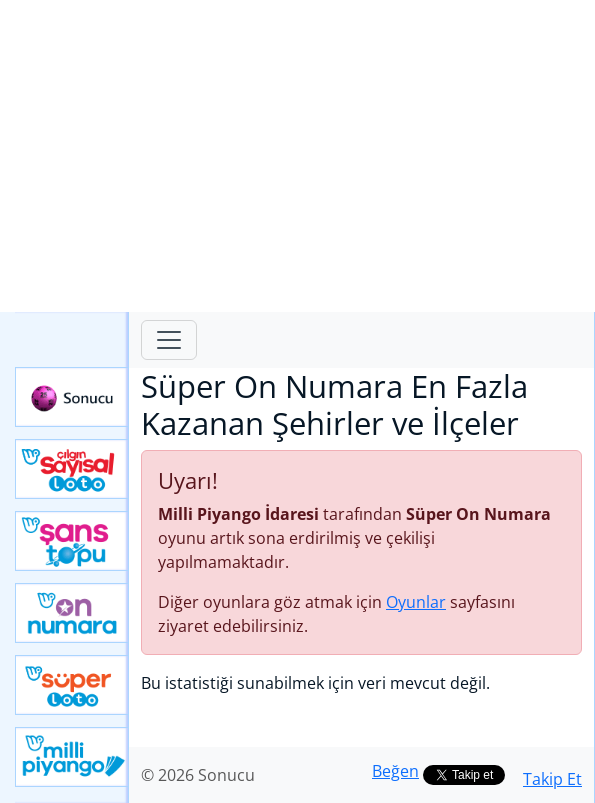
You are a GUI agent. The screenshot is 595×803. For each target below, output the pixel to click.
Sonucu (72, 397)
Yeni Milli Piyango (72, 757)
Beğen (395, 771)
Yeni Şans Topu (72, 541)
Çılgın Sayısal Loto (72, 469)
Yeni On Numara (72, 613)
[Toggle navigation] (169, 340)
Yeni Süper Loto (72, 685)
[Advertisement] (297, 156)
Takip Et (552, 779)
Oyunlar (416, 602)
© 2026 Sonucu (198, 775)
